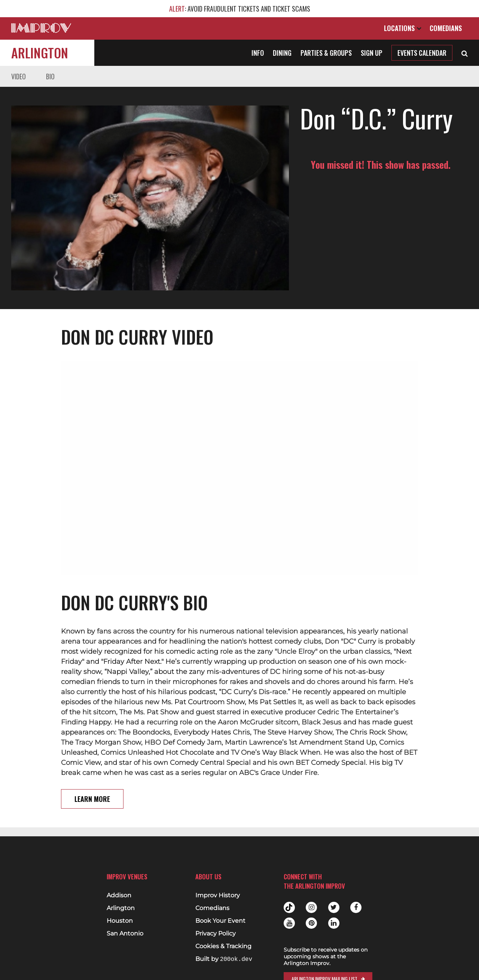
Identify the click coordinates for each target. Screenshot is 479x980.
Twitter (334, 907)
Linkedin (334, 923)
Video (19, 76)
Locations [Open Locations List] (403, 28)
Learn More (92, 766)
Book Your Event (220, 921)
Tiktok (289, 907)
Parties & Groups (326, 53)
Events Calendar (422, 53)
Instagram (311, 907)
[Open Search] (465, 53)
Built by (224, 959)
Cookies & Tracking (223, 946)
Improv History (218, 895)
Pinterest (311, 923)
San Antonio (125, 934)
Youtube (289, 923)
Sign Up (372, 53)
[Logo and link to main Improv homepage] (41, 28)
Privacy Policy (216, 934)
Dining (282, 53)
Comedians (446, 28)
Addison (119, 895)
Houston (120, 921)
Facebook (356, 907)
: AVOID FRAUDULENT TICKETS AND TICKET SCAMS (240, 9)
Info (258, 53)
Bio (50, 76)
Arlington (40, 53)
